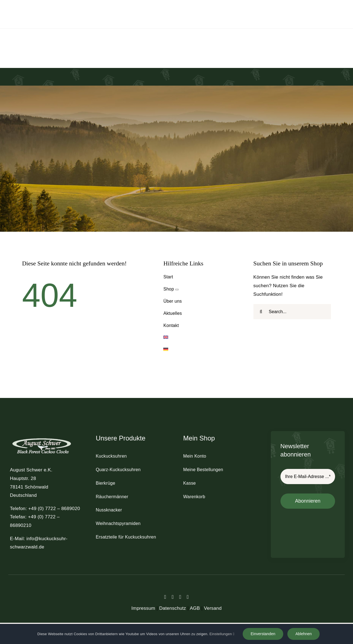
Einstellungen (222, 634)
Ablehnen (303, 634)
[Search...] (292, 312)
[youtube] (188, 597)
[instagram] (180, 597)
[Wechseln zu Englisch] (202, 338)
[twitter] (173, 597)
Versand (213, 608)
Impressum (143, 608)
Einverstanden (263, 634)
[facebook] (165, 597)
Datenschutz (173, 608)
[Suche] (261, 312)
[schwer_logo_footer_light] (42, 438)
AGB (195, 608)
